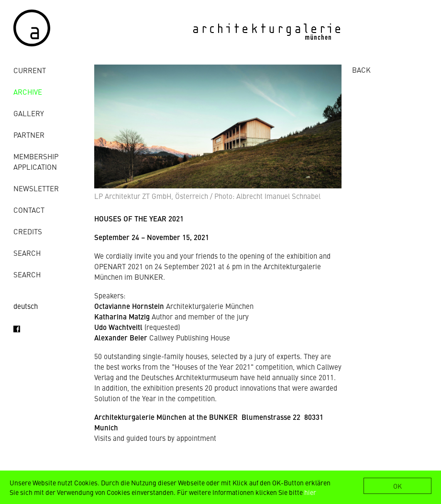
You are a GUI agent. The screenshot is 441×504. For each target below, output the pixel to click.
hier (310, 492)
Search (27, 253)
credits (28, 231)
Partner (29, 135)
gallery (29, 113)
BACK (361, 70)
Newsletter (36, 188)
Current (30, 70)
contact (29, 210)
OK (397, 486)
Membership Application (36, 161)
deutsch (26, 306)
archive (28, 92)
